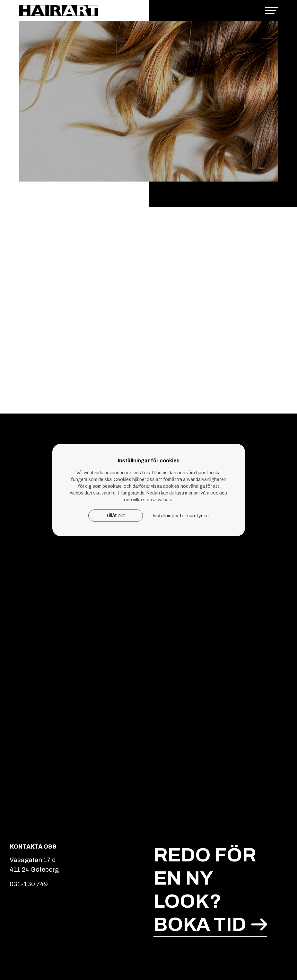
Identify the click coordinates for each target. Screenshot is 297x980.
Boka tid (210, 924)
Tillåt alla (116, 516)
